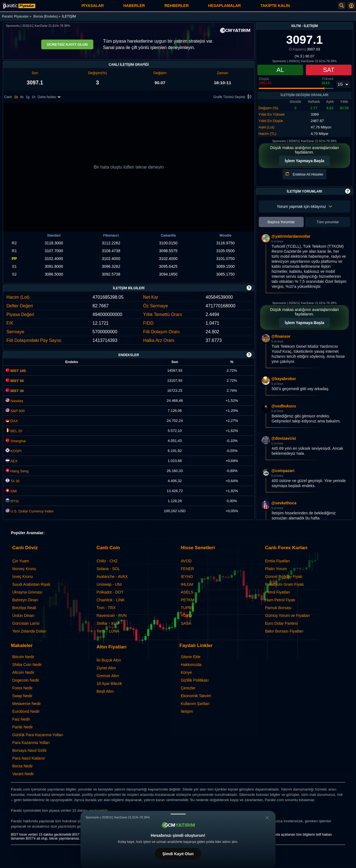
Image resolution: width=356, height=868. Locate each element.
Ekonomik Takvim (196, 696)
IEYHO (187, 577)
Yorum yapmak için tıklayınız (305, 206)
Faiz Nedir (21, 719)
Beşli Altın (105, 691)
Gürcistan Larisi (26, 623)
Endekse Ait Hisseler (304, 174)
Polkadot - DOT (110, 592)
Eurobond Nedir (26, 711)
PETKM (187, 600)
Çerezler (188, 688)
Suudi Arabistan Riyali (31, 584)
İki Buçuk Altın (109, 660)
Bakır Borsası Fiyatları (284, 631)
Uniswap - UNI (109, 584)
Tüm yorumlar (328, 222)
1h (34, 97)
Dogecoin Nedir (26, 680)
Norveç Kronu (24, 569)
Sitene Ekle (191, 657)
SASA (186, 623)
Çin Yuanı (21, 561)
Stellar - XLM (108, 623)
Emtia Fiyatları (278, 561)
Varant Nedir (23, 774)
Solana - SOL (108, 569)
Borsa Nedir (23, 766)
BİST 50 (15, 381)
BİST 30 (15, 391)
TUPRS (187, 608)
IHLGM (187, 584)
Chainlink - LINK (111, 600)
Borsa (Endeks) (46, 16)
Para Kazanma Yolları (31, 743)
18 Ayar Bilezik (109, 684)
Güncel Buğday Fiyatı (284, 577)
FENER (187, 569)
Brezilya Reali (24, 608)
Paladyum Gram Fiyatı (285, 584)
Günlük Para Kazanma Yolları (38, 735)
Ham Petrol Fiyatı (280, 600)
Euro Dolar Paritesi (282, 623)
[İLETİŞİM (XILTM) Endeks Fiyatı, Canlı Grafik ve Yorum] (19, 6)
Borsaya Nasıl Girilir (30, 750)
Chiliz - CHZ (107, 561)
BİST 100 (16, 371)
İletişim (187, 711)
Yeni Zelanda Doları (29, 631)
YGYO (186, 616)
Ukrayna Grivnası (27, 592)
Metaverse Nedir (27, 704)
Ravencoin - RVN (112, 616)
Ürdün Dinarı (23, 616)
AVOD (186, 561)
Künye (186, 672)
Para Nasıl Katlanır (29, 758)
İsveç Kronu (23, 577)
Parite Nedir (23, 727)
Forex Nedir (22, 688)
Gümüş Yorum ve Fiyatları (288, 616)
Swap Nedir (22, 696)
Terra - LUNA (108, 631)
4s (22, 97)
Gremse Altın (108, 676)
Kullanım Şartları (195, 704)
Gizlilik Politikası (195, 680)
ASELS (187, 592)
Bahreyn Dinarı (25, 600)
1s (16, 97)
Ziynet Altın (106, 668)
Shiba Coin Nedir (27, 665)
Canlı (8, 97)
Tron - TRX (106, 608)
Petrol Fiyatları (278, 592)
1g (27, 97)
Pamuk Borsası (278, 608)
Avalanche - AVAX (112, 577)
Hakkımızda (191, 665)
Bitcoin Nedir (23, 657)
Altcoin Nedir (23, 672)
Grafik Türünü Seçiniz (233, 97)
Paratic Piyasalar (15, 16)
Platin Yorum (276, 569)
